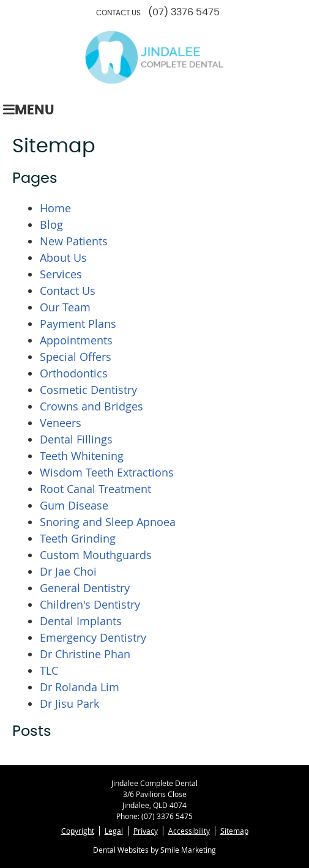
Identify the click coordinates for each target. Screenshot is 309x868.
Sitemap (234, 831)
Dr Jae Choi (68, 571)
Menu (29, 110)
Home (55, 208)
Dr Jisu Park (69, 703)
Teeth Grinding (78, 538)
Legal (114, 831)
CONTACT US (118, 13)
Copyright (78, 831)
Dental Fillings (76, 439)
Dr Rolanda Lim (80, 687)
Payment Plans (78, 324)
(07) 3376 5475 (184, 12)
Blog (51, 224)
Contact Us (68, 291)
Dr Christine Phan (85, 654)
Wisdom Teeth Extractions (107, 472)
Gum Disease (74, 505)
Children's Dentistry (90, 604)
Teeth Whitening (82, 456)
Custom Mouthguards (96, 555)
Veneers (61, 423)
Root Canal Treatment (95, 489)
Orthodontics (74, 373)
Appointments (76, 340)
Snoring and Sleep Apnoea (108, 522)
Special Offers (76, 357)
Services (61, 274)
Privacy (146, 831)
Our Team (65, 307)
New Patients (74, 241)
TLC (49, 670)
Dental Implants (81, 621)
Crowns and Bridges (91, 406)
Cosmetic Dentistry (88, 390)
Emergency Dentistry (93, 637)
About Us (63, 258)
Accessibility (189, 831)
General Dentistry (85, 588)
